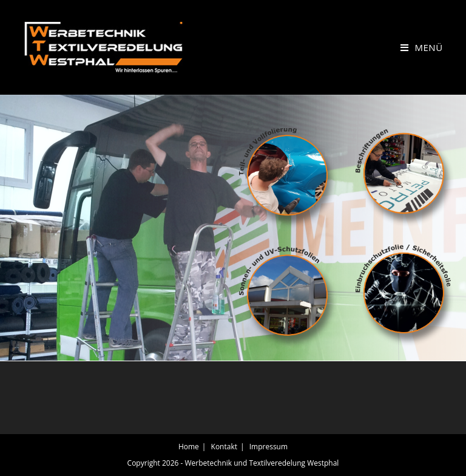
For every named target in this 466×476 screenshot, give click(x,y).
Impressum (268, 447)
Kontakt (224, 447)
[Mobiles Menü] (422, 47)
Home (189, 447)
